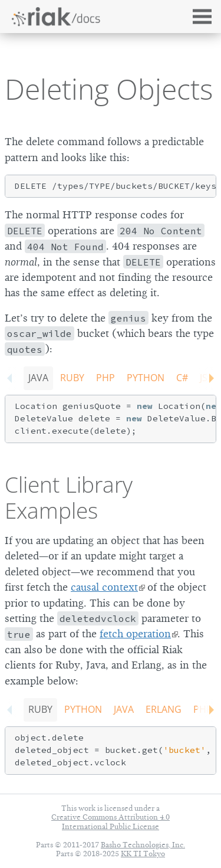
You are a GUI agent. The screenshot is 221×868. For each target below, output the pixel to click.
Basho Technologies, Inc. (143, 845)
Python (146, 378)
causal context (104, 587)
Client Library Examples (69, 497)
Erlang (164, 709)
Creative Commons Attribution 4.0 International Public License (111, 821)
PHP (105, 378)
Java (38, 378)
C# (182, 378)
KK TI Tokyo (143, 854)
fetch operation (135, 634)
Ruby (72, 378)
